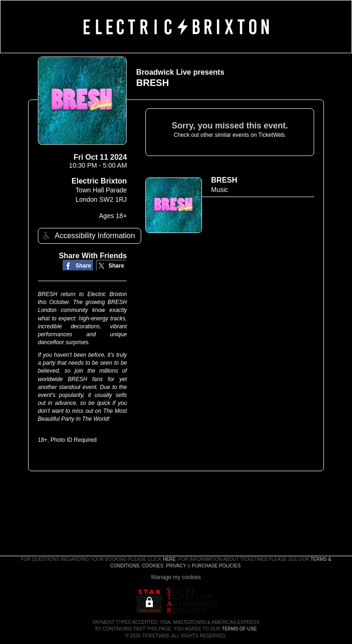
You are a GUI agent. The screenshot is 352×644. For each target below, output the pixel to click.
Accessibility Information (88, 236)
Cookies (153, 566)
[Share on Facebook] (78, 265)
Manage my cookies (176, 577)
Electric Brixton (99, 181)
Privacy (176, 566)
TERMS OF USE (239, 629)
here (169, 559)
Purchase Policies (216, 566)
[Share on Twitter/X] (111, 265)
